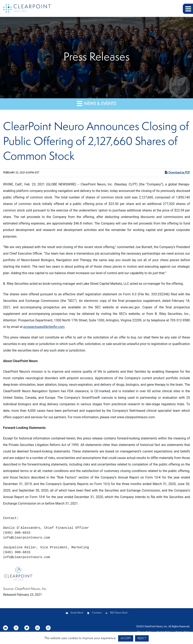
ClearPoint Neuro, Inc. (156, 626)
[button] (188, 9)
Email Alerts (77, 613)
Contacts (97, 613)
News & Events (96, 103)
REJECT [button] (142, 638)
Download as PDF (177, 172)
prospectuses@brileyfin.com (44, 327)
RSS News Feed (119, 613)
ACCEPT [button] (126, 638)
